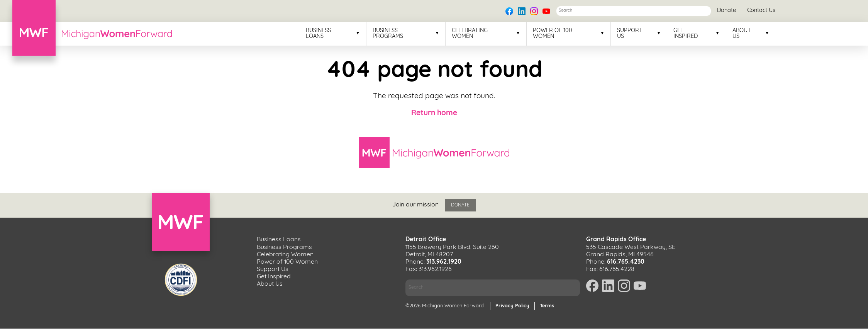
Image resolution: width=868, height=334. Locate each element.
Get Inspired (686, 34)
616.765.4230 (626, 262)
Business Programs (388, 34)
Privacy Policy (512, 306)
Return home (434, 113)
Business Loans (318, 34)
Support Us (630, 34)
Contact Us (761, 11)
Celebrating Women (470, 34)
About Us (742, 34)
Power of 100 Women (553, 34)
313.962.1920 (444, 262)
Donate (726, 11)
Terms (547, 306)
